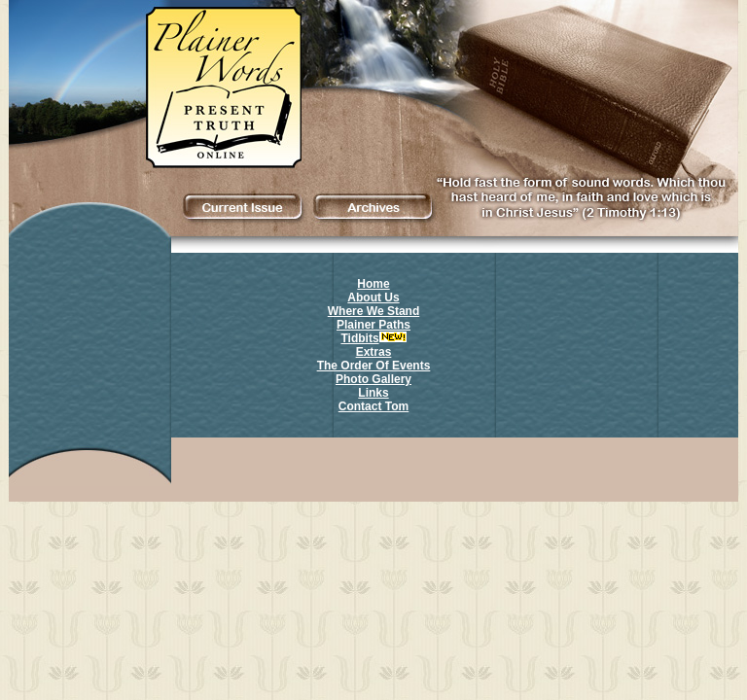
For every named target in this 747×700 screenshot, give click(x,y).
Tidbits (373, 338)
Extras (374, 352)
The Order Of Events (374, 366)
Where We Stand (373, 311)
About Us (373, 297)
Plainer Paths (373, 325)
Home (373, 284)
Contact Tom (373, 406)
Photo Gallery (373, 379)
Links (373, 393)
